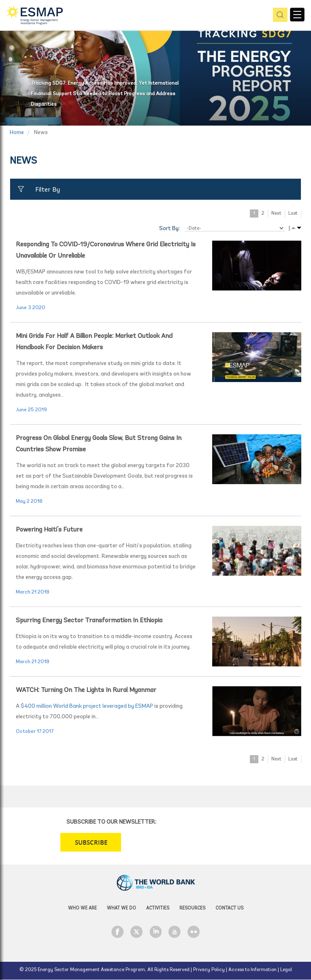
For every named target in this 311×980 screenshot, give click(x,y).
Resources (192, 908)
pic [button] (279, 15)
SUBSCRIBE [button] (91, 842)
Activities (158, 908)
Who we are (82, 908)
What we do (121, 908)
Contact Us (229, 908)
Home (17, 133)
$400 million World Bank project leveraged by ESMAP (87, 706)
